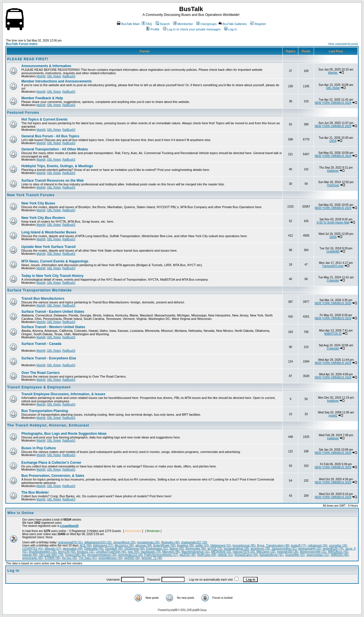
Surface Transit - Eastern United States (53, 312)
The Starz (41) (88, 558)
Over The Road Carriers (41, 373)
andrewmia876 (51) (70, 542)
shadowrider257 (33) (194, 542)
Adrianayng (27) (103, 545)
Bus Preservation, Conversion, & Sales (53, 476)
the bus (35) (70, 558)
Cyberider (333, 280)
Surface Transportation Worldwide (39, 290)
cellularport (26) (318, 545)
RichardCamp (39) (246, 555)
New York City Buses (38, 203)
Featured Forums (23, 113)
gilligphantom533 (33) (98, 542)
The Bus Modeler (35, 492)
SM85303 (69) (340, 555)
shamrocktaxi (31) (318, 555)
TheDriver (333, 185)
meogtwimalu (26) (148, 542)
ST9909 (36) (52, 558)
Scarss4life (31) (295, 555)
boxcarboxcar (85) (244, 545)
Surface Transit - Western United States (53, 327)
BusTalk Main (128, 24)
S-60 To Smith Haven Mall (333, 222)
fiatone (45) (177, 549)
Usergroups (206, 24)
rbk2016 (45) (188, 555)
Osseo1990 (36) (75, 555)
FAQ (147, 24)
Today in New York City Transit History (52, 276)
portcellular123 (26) (130, 555)
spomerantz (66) (33, 558)
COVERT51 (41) (33, 549)
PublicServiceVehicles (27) (161, 555)
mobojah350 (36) (288, 552)
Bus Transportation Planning (45, 411)
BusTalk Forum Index (22, 44)
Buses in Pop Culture (39, 448)
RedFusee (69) (207, 555)
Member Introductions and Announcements (57, 81)
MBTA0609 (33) (221, 552)
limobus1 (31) (86, 552)
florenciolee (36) (196, 549)
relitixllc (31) (225, 555)
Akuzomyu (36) (124, 545)
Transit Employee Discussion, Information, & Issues (63, 394)
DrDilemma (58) (135, 549)
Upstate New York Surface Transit (48, 247)
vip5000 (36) (132, 558)
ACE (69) (86, 545)
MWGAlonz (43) (338, 552)
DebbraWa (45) (94, 549)
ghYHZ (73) (215, 549)
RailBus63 (69, 76)
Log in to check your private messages (192, 29)
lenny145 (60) (67, 552)
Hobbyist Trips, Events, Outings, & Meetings (57, 166)
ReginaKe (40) (170, 542)
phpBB (174, 610)
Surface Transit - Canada (41, 344)
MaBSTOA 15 (333, 334)
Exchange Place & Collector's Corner (51, 463)
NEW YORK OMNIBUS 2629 (333, 103)
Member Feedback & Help (42, 98)
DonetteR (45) (114, 549)
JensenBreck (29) (124, 542)
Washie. (333, 73)
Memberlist (183, 24)
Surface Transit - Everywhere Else (49, 358)
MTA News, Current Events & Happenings (55, 261)
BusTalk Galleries (233, 24)
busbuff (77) (298, 545)
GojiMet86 (333, 251)
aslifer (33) (202, 545)
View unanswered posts (343, 44)
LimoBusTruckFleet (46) (111, 552)
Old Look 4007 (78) (51, 555)
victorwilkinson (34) (110, 558)
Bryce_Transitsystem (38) (273, 545)
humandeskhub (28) (236, 549)
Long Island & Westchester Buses (49, 232)
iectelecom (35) (260, 549)
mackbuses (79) (151, 552)
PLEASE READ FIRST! (28, 59)
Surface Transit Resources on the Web (52, 181)
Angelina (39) (185, 545)
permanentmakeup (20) (102, 555)
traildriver (333, 171)
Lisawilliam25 (69, 526)
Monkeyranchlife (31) (313, 552)
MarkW (41, 76)
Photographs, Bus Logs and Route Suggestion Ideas (64, 434)
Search (163, 24)
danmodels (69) (73, 549)
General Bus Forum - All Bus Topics (50, 136)
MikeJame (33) (266, 552)
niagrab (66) (30, 555)
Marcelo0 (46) (171, 552)
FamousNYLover (333, 266)
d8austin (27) (53, 549)
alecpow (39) (143, 545)
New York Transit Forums (31, 195)
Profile (153, 29)
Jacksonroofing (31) (284, 549)
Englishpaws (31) (157, 549)
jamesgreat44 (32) (310, 549)
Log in (230, 29)
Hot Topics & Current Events (44, 119)
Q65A (333, 141)
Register (258, 24)
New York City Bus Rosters (43, 218)
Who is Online (21, 513)
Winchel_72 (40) (152, 558)
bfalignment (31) (221, 545)
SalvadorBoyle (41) (271, 555)
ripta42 (333, 416)
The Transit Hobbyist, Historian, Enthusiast (48, 425)
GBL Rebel (54, 76)
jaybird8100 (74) (333, 549)
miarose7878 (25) (244, 552)
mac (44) (133, 552)
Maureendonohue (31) (196, 552)
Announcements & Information (46, 66)
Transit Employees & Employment (39, 387)
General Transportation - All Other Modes (55, 149)
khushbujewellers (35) (43, 552)
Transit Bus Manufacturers (43, 299)
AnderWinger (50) (164, 545)
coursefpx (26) (338, 545)
